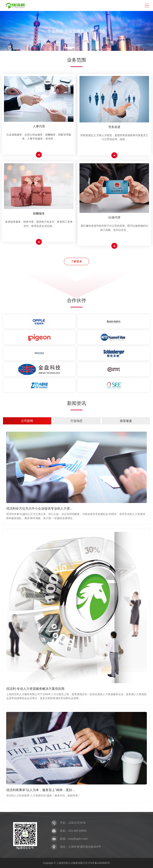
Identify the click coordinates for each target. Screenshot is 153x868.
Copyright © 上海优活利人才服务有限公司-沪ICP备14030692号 (76, 863)
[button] (70, 49)
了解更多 (76, 261)
